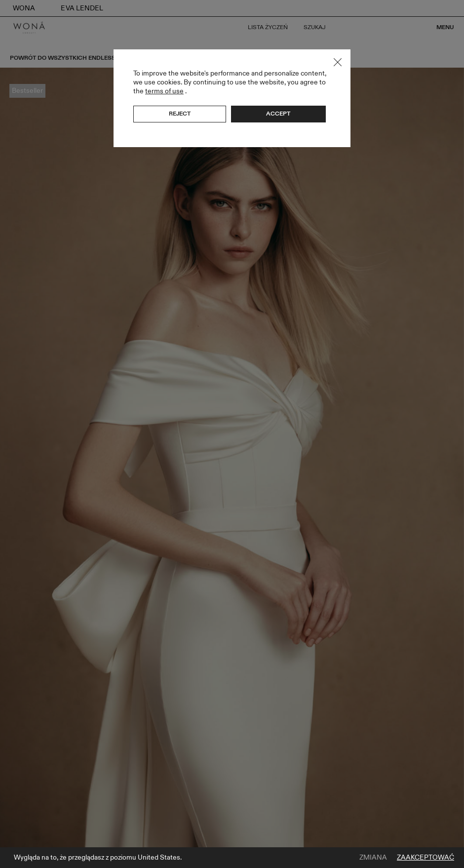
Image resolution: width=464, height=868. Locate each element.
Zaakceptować (425, 858)
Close (338, 62)
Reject (180, 114)
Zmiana (373, 858)
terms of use (164, 91)
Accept (278, 114)
